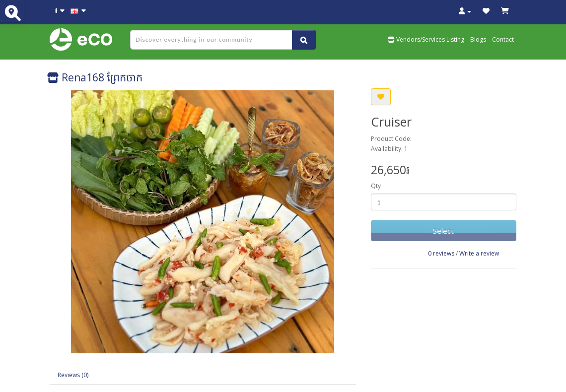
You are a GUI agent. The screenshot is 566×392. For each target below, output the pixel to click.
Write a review (479, 253)
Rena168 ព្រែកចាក (95, 77)
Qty (376, 186)
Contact (503, 39)
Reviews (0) (73, 375)
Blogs (478, 39)
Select (443, 231)
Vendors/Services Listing (426, 39)
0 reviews (441, 253)
